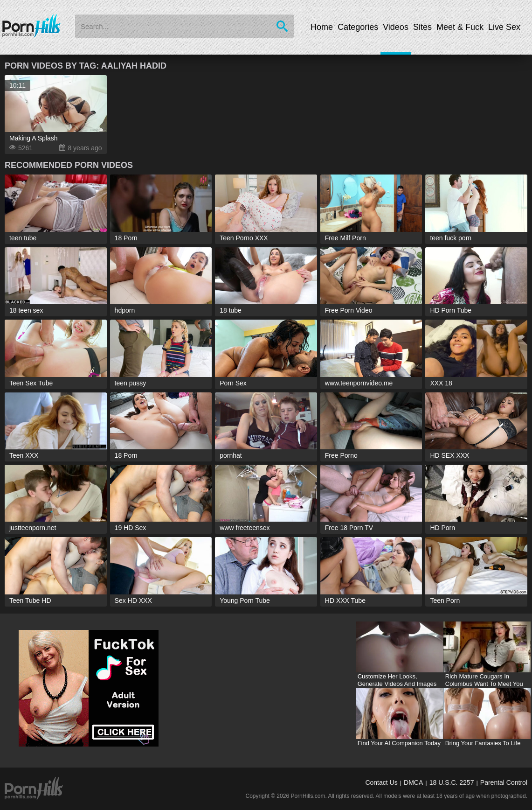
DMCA (413, 782)
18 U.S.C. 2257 (452, 782)
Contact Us (381, 782)
